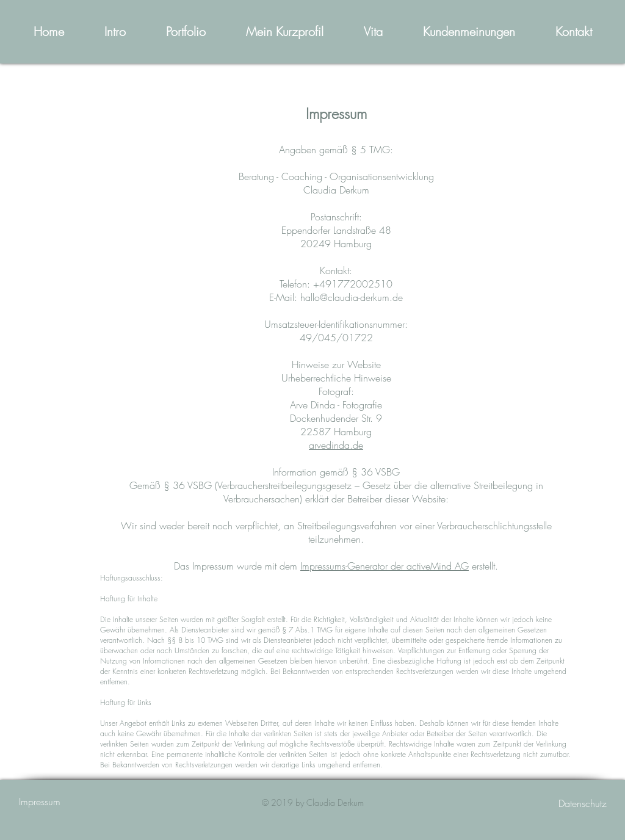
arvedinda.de (336, 445)
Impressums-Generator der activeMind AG (385, 566)
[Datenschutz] (563, 804)
